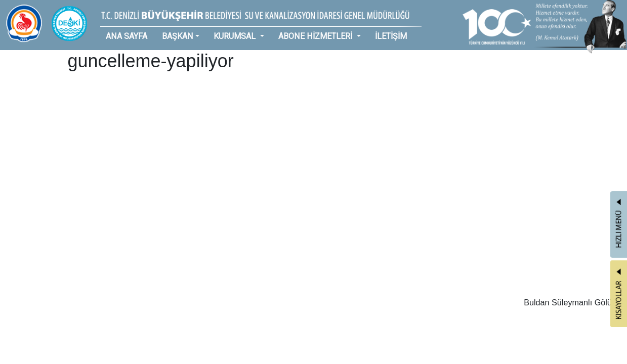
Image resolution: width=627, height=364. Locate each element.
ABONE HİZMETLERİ (316, 36)
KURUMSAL (236, 36)
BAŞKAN (178, 36)
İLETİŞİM (391, 36)
